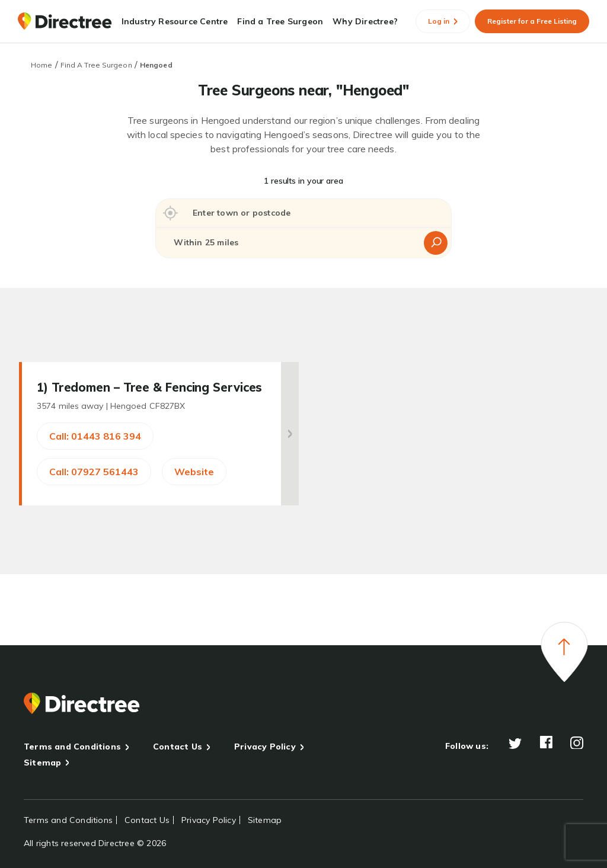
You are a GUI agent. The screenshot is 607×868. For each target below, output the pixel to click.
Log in (443, 21)
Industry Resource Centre (175, 21)
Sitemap (42, 763)
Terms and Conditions (72, 747)
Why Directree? (365, 21)
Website (194, 472)
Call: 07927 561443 (94, 472)
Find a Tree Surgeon (280, 21)
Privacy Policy (265, 747)
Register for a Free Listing (532, 21)
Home (41, 65)
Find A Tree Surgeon (96, 65)
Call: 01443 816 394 (95, 436)
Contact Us (178, 747)
